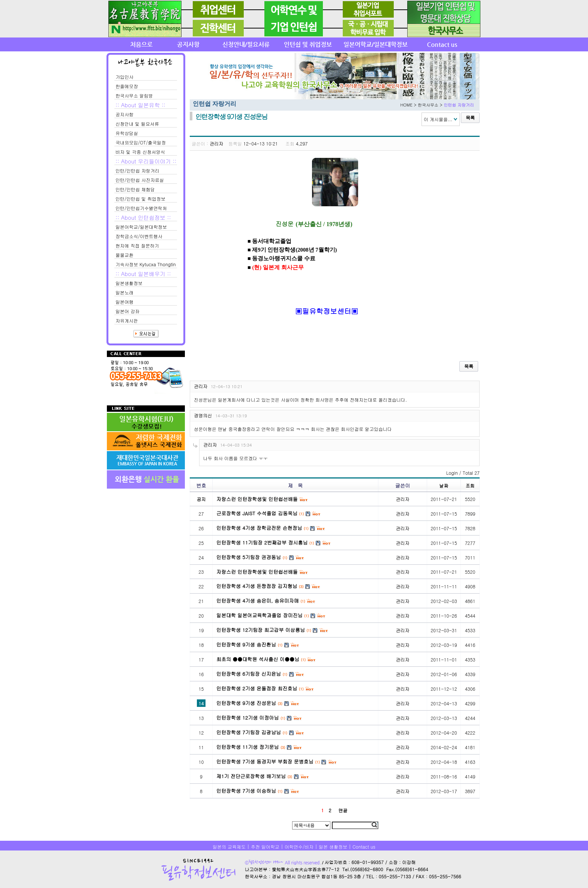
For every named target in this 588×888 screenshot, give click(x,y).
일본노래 (124, 292)
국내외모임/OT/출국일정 (141, 142)
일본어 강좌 (127, 311)
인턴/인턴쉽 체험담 (135, 189)
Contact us (364, 847)
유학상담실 (127, 133)
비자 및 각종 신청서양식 (140, 152)
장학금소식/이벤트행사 (139, 236)
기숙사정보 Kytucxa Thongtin (146, 264)
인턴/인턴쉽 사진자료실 (140, 180)
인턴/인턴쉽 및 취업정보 (140, 199)
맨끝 (343, 810)
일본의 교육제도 (229, 847)
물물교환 (124, 255)
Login (452, 473)
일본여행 (124, 302)
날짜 (444, 485)
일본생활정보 (129, 283)
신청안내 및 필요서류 (137, 124)
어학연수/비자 (299, 847)
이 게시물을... (438, 119)
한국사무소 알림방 (134, 95)
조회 (470, 485)
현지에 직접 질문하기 (137, 245)
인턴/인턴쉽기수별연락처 (141, 208)
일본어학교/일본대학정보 (141, 227)
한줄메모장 (127, 86)
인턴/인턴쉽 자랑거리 (137, 170)
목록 (470, 118)
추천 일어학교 (265, 847)
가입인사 (124, 77)
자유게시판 (127, 320)
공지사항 (124, 114)
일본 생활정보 (333, 847)
